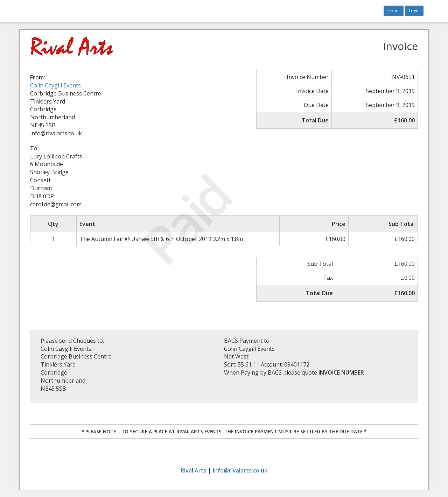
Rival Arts (194, 470)
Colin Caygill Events (55, 85)
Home (394, 11)
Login (414, 11)
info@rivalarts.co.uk (240, 470)
